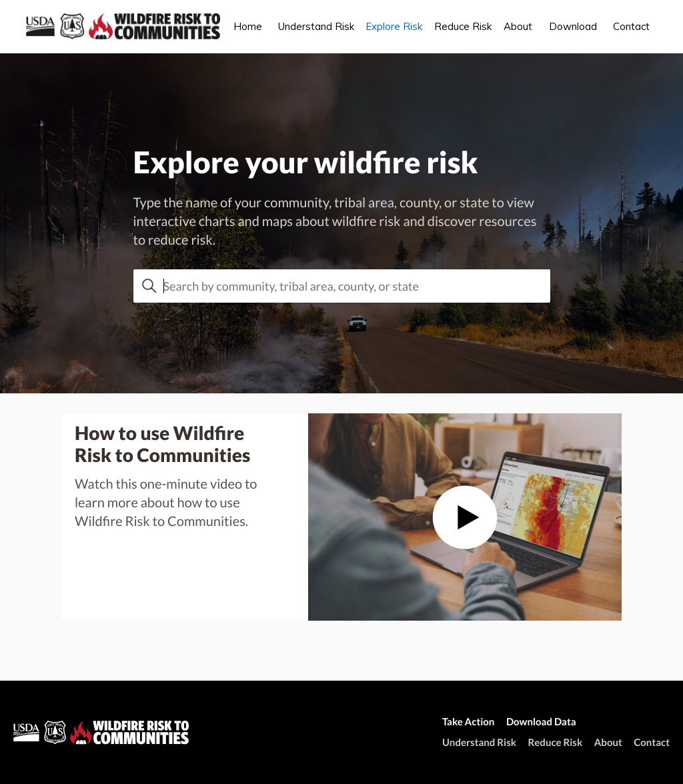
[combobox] (342, 286)
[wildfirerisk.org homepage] (107, 732)
